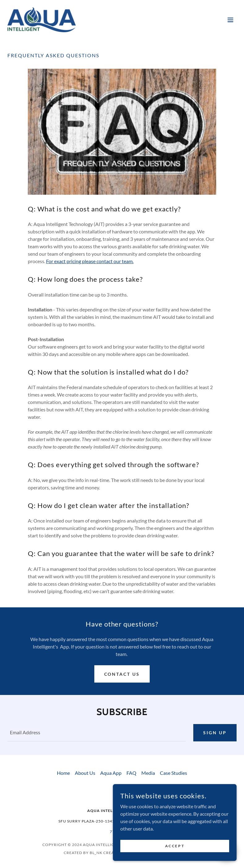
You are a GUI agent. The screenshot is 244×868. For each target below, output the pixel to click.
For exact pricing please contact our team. (90, 261)
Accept (175, 846)
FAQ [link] (131, 773)
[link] (42, 20)
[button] (230, 20)
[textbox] (97, 733)
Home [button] (63, 773)
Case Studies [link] (173, 773)
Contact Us (122, 674)
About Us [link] (85, 773)
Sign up (215, 733)
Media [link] (148, 773)
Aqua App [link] (111, 773)
